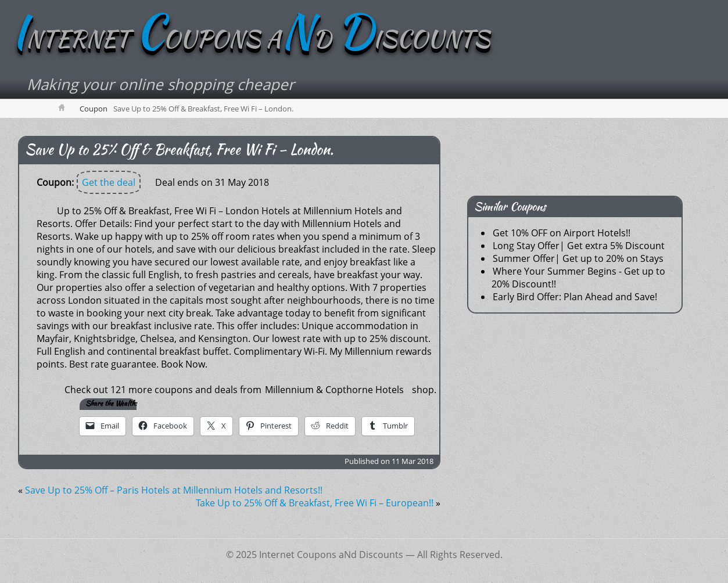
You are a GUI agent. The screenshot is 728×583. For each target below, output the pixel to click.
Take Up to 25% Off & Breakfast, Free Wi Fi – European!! (315, 503)
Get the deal (109, 182)
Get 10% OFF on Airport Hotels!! (562, 233)
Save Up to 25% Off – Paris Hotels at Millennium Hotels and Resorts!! (174, 490)
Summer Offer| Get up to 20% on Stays (578, 258)
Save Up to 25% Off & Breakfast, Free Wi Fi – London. (179, 150)
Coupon (94, 109)
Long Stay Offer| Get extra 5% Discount (579, 246)
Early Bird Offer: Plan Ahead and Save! (575, 297)
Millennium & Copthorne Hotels (334, 390)
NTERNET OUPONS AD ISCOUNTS (251, 39)
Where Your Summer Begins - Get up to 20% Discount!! (578, 278)
